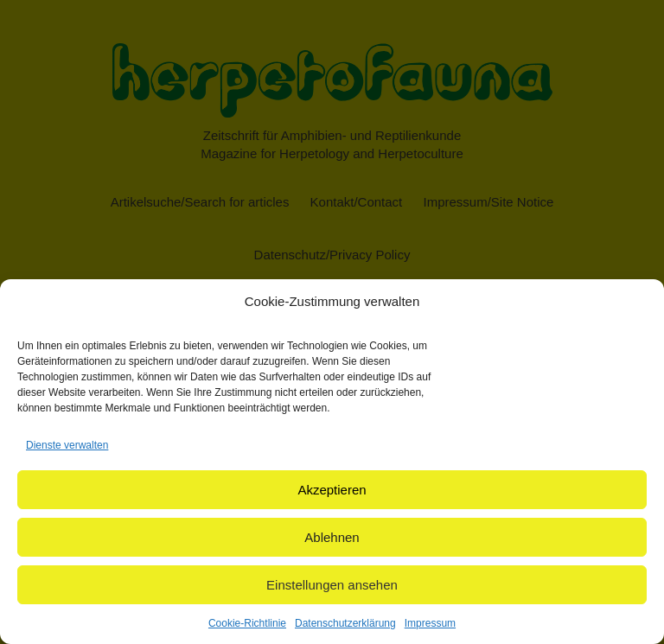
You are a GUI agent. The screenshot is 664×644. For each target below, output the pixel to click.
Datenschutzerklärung (345, 623)
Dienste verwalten (67, 445)
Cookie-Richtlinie (247, 623)
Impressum (430, 623)
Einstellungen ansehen (332, 585)
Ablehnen (332, 537)
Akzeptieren (332, 490)
